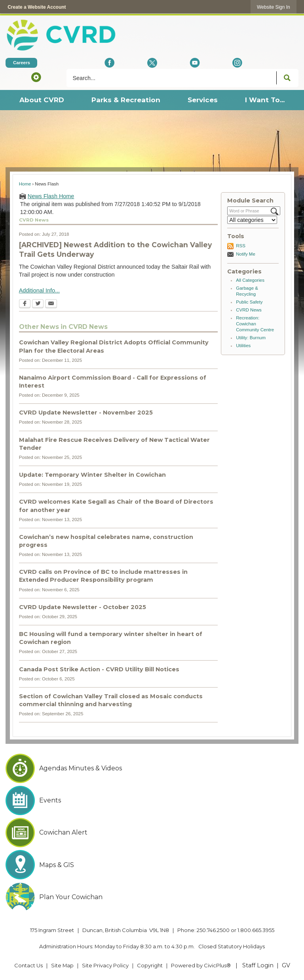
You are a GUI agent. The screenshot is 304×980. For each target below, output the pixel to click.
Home (25, 184)
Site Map (62, 965)
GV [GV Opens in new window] (286, 965)
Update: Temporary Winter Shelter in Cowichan (92, 475)
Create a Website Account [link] (37, 7)
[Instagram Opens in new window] (237, 63)
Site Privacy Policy (105, 965)
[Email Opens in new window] (51, 304)
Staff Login (258, 965)
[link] (274, 7)
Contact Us (28, 965)
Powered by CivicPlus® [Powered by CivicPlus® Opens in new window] (201, 965)
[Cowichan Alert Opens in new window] (152, 833)
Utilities (243, 346)
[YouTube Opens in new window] (195, 63)
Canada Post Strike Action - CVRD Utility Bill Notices (99, 669)
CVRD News (249, 310)
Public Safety (249, 302)
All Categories (250, 280)
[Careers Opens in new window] (21, 63)
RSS (241, 246)
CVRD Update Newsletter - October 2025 (83, 607)
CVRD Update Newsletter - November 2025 (86, 413)
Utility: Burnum (251, 338)
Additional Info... (39, 290)
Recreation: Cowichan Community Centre (255, 324)
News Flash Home (51, 196)
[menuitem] (41, 100)
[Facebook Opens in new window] (109, 63)
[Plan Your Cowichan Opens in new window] (152, 897)
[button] (36, 77)
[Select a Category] (252, 220)
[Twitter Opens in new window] (38, 304)
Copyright (150, 965)
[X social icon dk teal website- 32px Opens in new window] (152, 63)
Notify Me (246, 254)
